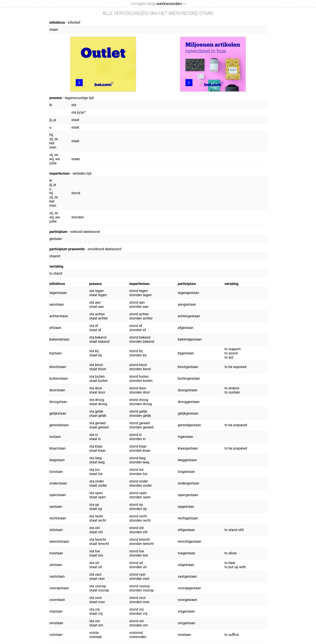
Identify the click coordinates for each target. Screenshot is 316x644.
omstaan (56, 623)
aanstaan (57, 304)
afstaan (55, 328)
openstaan (58, 495)
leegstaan (57, 460)
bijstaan (56, 353)
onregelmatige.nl (158, 4)
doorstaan (57, 390)
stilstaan (56, 530)
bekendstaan (59, 339)
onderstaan (58, 483)
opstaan (56, 507)
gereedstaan (59, 425)
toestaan (56, 553)
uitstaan (56, 565)
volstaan (56, 635)
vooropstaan (59, 588)
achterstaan (59, 316)
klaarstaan (58, 448)
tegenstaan (58, 293)
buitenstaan (59, 378)
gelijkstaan (58, 413)
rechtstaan (58, 518)
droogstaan (58, 402)
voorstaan (57, 600)
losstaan (56, 472)
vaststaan (57, 576)
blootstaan (58, 367)
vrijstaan (56, 611)
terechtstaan (59, 542)
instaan (55, 437)
